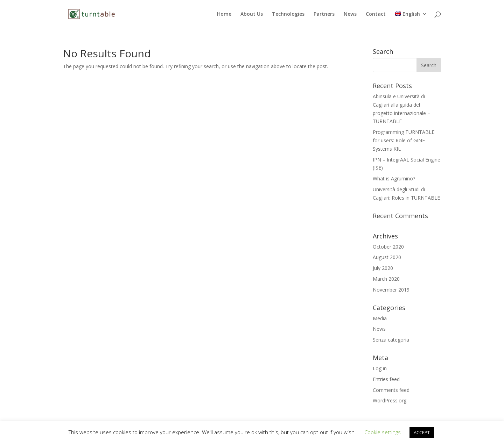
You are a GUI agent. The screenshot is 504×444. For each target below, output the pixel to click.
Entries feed (386, 379)
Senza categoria (391, 340)
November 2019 (391, 290)
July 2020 (383, 268)
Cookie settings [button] (383, 432)
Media (380, 318)
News (350, 14)
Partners (324, 14)
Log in (380, 368)
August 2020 (387, 257)
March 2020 (386, 279)
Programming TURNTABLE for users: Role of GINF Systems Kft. (404, 140)
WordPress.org (390, 400)
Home (224, 14)
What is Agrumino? (394, 178)
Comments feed (391, 390)
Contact (376, 14)
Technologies (288, 14)
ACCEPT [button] (422, 432)
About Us (252, 14)
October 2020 (388, 247)
